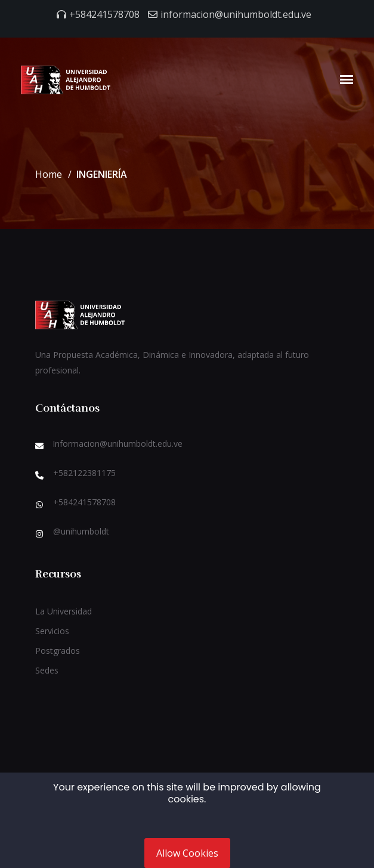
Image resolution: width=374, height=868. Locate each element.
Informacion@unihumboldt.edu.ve (118, 444)
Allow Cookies (187, 853)
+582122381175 (84, 473)
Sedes (47, 670)
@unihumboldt (81, 531)
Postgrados (58, 651)
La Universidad (64, 611)
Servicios (52, 631)
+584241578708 (104, 14)
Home (49, 174)
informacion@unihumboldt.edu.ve (236, 14)
